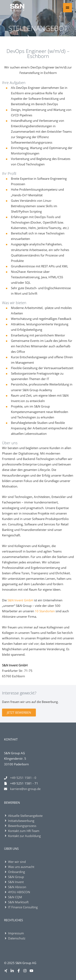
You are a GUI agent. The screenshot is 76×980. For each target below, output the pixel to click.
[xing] (7, 971)
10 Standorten (45, 611)
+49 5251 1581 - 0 (23, 778)
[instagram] (26, 971)
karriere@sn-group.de (25, 789)
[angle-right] (23, 816)
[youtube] (32, 971)
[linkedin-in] (13, 971)
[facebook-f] (20, 971)
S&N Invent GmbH (20, 600)
